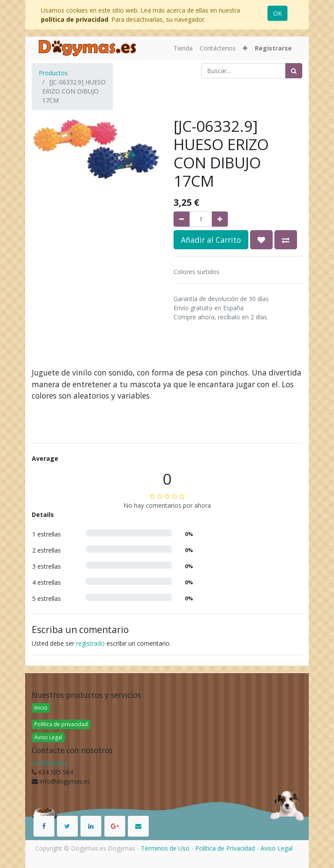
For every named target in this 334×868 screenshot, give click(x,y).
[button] (245, 48)
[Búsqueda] (294, 71)
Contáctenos (50, 763)
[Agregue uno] (220, 219)
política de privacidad (75, 19)
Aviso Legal (48, 737)
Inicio (41, 708)
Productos (53, 73)
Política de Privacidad (225, 848)
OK (277, 13)
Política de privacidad (61, 724)
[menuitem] (183, 48)
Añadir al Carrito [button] (211, 240)
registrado (90, 643)
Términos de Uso (165, 848)
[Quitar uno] (182, 219)
